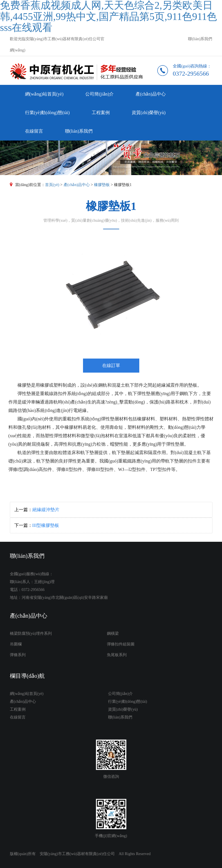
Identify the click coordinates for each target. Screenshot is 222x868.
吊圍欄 (16, 644)
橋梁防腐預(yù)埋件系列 (31, 634)
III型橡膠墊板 (46, 525)
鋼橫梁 (113, 634)
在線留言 (34, 131)
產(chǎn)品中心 (151, 94)
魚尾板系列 (117, 655)
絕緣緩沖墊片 (46, 510)
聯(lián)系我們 (200, 39)
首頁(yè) (52, 185)
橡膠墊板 (102, 185)
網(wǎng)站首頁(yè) (44, 94)
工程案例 (101, 113)
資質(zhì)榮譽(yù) (149, 113)
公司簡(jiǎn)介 (99, 94)
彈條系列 (18, 655)
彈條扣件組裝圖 (121, 644)
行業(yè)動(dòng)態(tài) (47, 113)
